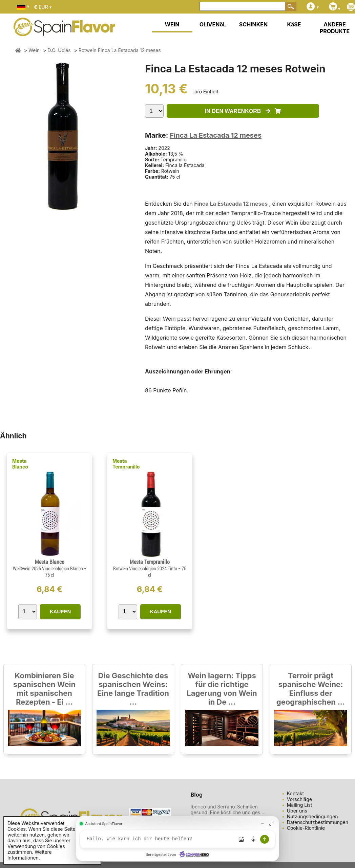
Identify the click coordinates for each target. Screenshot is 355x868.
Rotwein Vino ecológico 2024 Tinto (146, 569)
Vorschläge (299, 799)
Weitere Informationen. (30, 855)
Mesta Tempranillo (126, 464)
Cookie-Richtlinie (306, 828)
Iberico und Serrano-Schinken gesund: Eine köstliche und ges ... (228, 809)
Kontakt (295, 793)
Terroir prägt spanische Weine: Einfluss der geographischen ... (311, 689)
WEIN (172, 24)
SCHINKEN (253, 24)
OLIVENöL (213, 24)
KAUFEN (60, 611)
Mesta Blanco (20, 464)
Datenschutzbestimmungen (318, 822)
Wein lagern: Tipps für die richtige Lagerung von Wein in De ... (222, 689)
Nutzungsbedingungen (312, 816)
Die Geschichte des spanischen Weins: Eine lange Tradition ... (133, 689)
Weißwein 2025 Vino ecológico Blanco (48, 569)
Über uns (297, 811)
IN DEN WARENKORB (243, 111)
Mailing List (300, 805)
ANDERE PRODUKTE (335, 28)
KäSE (294, 24)
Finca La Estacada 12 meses (216, 135)
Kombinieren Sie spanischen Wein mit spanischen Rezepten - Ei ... (44, 689)
